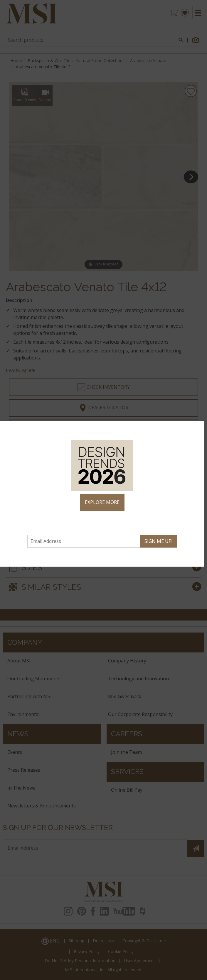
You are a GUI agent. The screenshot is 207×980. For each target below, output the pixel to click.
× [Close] (197, 428)
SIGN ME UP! (158, 541)
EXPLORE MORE (102, 502)
